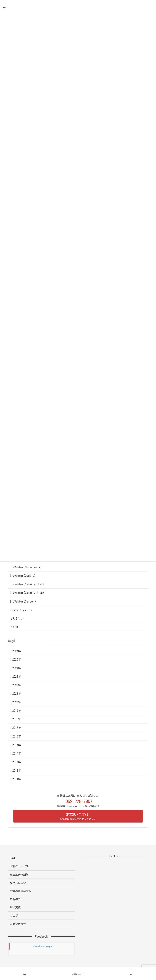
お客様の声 (17, 899)
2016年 (17, 736)
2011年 (17, 779)
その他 (14, 627)
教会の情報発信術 (21, 891)
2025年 (17, 660)
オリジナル (17, 619)
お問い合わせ (18, 924)
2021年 (17, 694)
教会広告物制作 (19, 875)
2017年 (17, 728)
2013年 (17, 762)
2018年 (17, 719)
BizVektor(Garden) (23, 602)
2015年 (17, 745)
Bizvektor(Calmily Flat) (27, 584)
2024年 (17, 668)
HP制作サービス (19, 866)
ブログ (14, 916)
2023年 (17, 677)
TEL (132, 974)
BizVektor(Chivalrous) (26, 567)
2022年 (17, 685)
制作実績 (15, 907)
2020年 (17, 702)
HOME (13, 858)
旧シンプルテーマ (21, 610)
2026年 (17, 651)
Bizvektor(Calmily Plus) (27, 593)
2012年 (17, 771)
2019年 (17, 711)
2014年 (17, 754)
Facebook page (43, 946)
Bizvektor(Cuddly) (23, 576)
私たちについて (19, 883)
